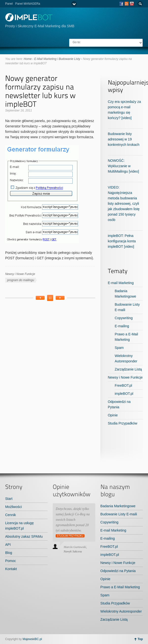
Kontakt (11, 569)
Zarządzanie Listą (128, 369)
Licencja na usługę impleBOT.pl (19, 526)
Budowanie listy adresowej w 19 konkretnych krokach (124, 139)
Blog (9, 553)
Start (9, 499)
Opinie (113, 415)
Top (140, 639)
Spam (119, 348)
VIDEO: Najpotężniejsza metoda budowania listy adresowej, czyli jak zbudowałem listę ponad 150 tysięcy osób (124, 204)
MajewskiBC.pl (32, 639)
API (8, 545)
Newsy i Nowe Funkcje (20, 274)
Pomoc (11, 561)
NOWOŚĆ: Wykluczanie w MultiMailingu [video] (123, 166)
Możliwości (14, 507)
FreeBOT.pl (123, 385)
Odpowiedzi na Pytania (118, 571)
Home (28, 59)
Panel (9, 4)
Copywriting (124, 318)
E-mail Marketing (121, 283)
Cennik (11, 515)
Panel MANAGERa (28, 4)
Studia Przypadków (123, 423)
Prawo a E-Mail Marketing (120, 587)
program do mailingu (21, 280)
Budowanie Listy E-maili (119, 514)
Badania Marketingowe (118, 506)
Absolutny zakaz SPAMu (24, 536)
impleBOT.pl (124, 394)
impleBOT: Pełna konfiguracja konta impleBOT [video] (122, 241)
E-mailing (122, 326)
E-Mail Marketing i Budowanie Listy (57, 59)
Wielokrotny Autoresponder (121, 611)
